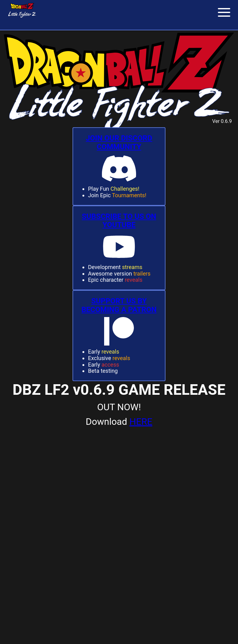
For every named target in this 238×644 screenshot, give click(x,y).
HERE (141, 422)
